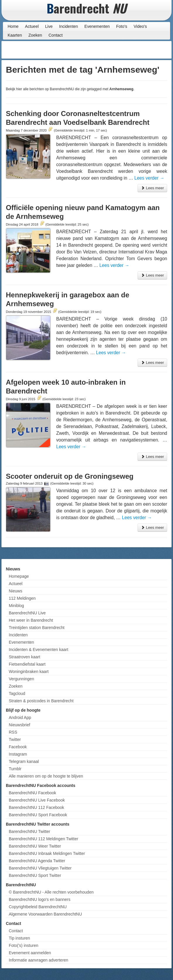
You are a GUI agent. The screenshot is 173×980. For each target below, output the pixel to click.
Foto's (122, 26)
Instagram (18, 754)
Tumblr (15, 769)
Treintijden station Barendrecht (37, 628)
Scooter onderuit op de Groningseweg (70, 476)
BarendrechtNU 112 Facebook (36, 807)
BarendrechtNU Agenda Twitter (37, 861)
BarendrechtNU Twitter (29, 831)
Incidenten (69, 26)
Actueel (32, 26)
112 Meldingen (22, 598)
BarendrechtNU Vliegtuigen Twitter (40, 868)
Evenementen (97, 26)
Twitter (15, 739)
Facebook (18, 747)
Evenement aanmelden (30, 953)
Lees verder (149, 178)
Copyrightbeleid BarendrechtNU (38, 907)
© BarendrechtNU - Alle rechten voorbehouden (51, 892)
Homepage (19, 576)
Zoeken (35, 35)
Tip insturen (19, 938)
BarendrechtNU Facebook (32, 793)
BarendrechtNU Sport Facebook (38, 815)
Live (49, 26)
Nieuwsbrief (19, 725)
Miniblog (16, 606)
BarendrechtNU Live (27, 613)
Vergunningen (21, 679)
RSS (13, 732)
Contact (56, 35)
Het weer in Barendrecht (31, 620)
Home (13, 26)
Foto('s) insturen (24, 945)
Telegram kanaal (24, 761)
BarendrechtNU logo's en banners (40, 899)
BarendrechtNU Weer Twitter (35, 846)
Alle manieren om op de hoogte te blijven (46, 776)
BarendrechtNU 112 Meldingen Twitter (43, 839)
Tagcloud (17, 693)
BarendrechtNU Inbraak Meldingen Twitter (47, 853)
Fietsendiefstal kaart (27, 664)
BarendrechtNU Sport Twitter (35, 875)
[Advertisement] (123, 50)
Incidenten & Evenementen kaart (38, 650)
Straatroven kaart (24, 657)
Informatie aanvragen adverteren (38, 960)
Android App (20, 717)
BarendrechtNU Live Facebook (37, 800)
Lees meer (152, 188)
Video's (140, 26)
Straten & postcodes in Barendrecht (41, 701)
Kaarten (15, 35)
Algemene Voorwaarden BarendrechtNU (45, 914)
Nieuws (16, 591)
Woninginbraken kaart (29, 671)
